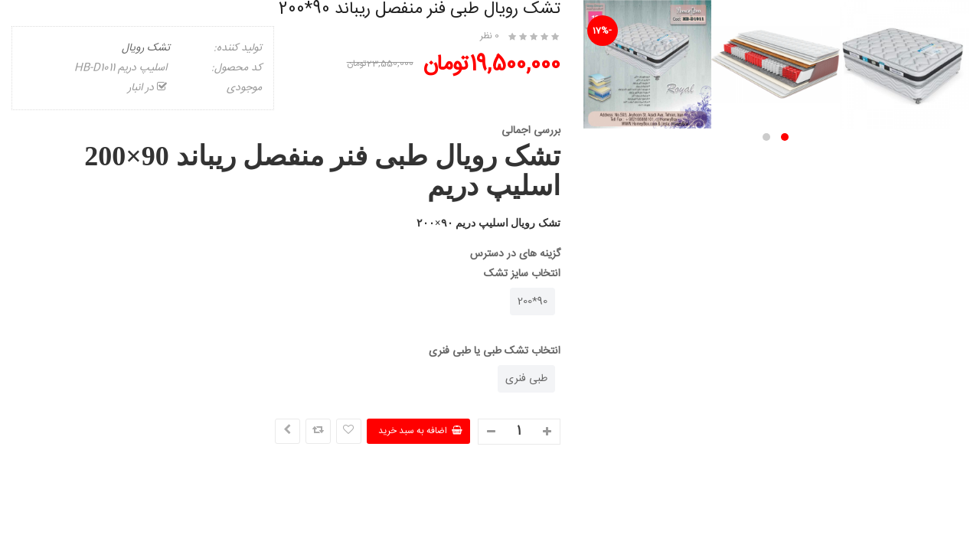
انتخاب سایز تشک (522, 274)
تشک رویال (146, 48)
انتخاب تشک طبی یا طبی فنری (495, 351)
